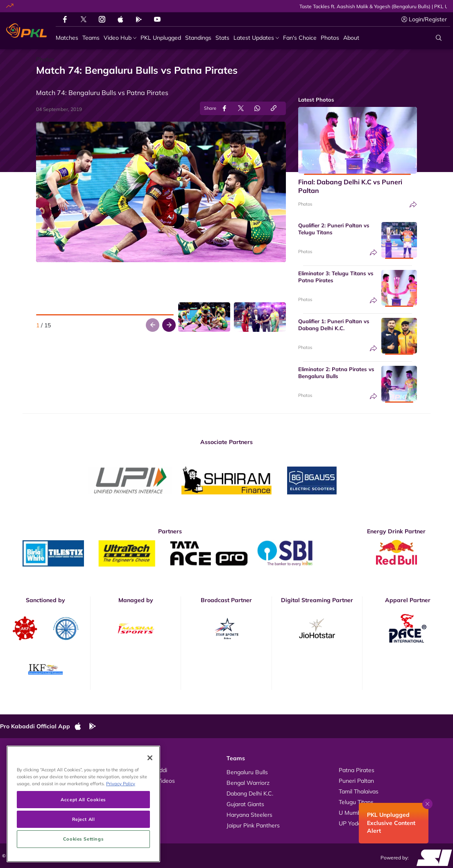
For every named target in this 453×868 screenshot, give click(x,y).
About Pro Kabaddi (142, 770)
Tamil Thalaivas (359, 791)
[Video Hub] (120, 38)
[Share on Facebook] (224, 108)
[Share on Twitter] (241, 108)
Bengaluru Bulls (247, 772)
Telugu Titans (356, 802)
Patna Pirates (357, 770)
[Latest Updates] (256, 38)
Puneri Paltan (356, 781)
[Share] (413, 205)
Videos (17, 770)
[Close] (150, 803)
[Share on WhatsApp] (257, 108)
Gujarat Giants (245, 804)
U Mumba (351, 813)
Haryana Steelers (249, 815)
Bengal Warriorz (248, 783)
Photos (305, 204)
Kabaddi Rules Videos (146, 781)
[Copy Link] (274, 108)
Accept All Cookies (83, 845)
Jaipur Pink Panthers (253, 825)
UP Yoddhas (355, 823)
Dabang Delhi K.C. (250, 793)
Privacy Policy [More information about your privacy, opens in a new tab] (121, 829)
